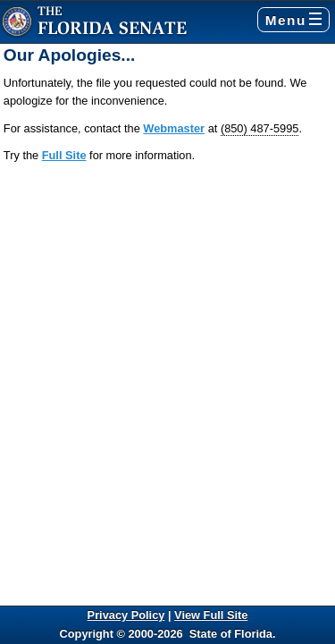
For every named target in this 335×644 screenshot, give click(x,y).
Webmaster (174, 128)
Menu (293, 20)
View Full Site (211, 615)
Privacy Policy (126, 615)
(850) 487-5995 (260, 128)
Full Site (64, 155)
